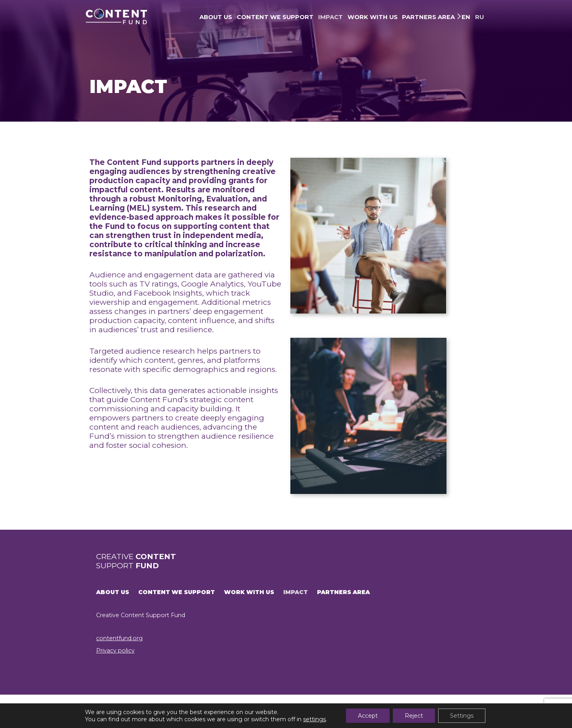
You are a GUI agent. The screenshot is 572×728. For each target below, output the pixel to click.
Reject (414, 716)
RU (479, 17)
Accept (368, 716)
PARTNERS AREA (428, 17)
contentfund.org (119, 638)
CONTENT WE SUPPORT (275, 17)
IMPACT (330, 17)
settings (314, 719)
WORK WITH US (373, 17)
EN (466, 17)
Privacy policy (115, 651)
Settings (462, 716)
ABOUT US (216, 17)
